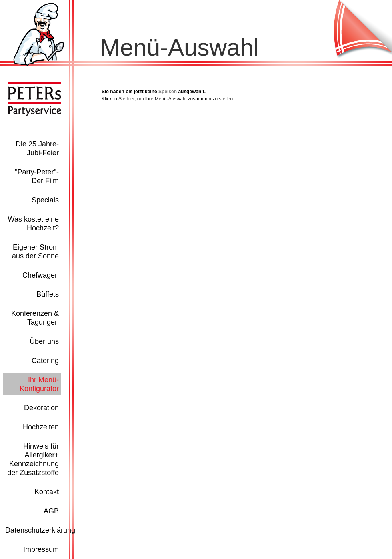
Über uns (44, 341)
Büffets (48, 294)
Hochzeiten (41, 427)
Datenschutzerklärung (40, 530)
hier (131, 99)
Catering (45, 361)
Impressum (41, 549)
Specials (45, 200)
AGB (51, 511)
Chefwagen (41, 275)
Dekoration (41, 408)
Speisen (168, 92)
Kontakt (47, 492)
